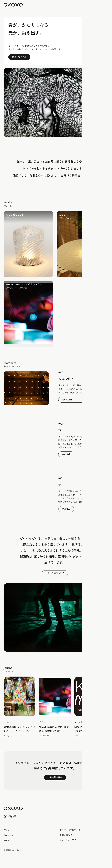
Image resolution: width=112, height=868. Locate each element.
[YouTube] (10, 817)
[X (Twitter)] (5, 817)
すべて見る (97, 203)
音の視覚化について (71, 400)
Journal (7, 840)
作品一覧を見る (19, 57)
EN (98, 5)
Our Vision (8, 835)
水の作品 (66, 454)
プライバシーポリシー (70, 840)
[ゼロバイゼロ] (13, 808)
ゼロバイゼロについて (70, 830)
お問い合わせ (66, 835)
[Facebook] (15, 817)
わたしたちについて (55, 573)
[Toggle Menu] (103, 5)
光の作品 (66, 509)
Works (6, 830)
